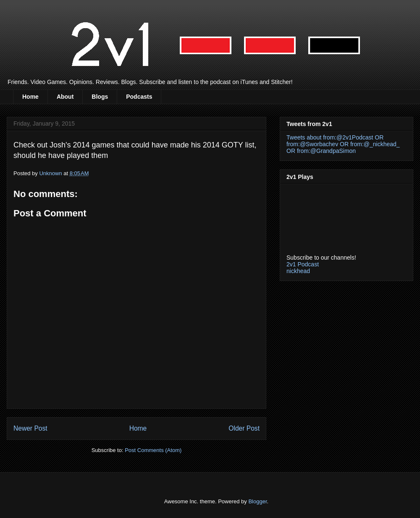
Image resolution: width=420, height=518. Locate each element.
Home (30, 97)
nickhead (298, 271)
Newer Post (30, 428)
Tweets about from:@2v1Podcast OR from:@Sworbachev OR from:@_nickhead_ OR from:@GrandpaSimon (343, 144)
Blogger (257, 501)
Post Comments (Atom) (153, 450)
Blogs (100, 97)
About (65, 97)
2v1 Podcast (303, 264)
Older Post (244, 428)
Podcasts (139, 97)
